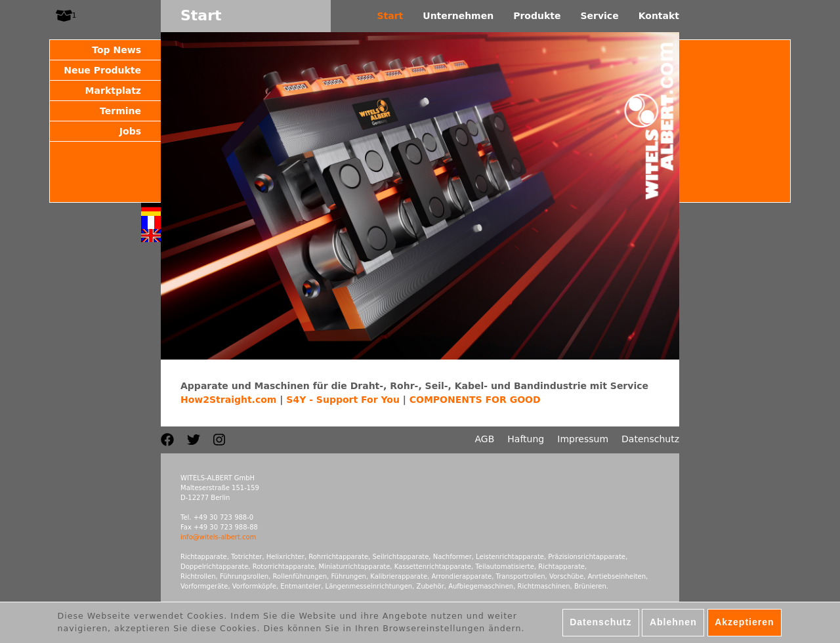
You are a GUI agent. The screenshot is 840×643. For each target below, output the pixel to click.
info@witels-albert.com (218, 537)
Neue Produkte (102, 70)
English (151, 236)
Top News (116, 50)
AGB (485, 439)
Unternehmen (458, 16)
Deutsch (151, 209)
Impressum (583, 439)
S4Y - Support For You (343, 400)
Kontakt (659, 16)
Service (599, 16)
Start (390, 16)
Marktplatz (113, 91)
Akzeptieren (744, 625)
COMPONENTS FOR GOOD (475, 400)
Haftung (526, 439)
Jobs (130, 131)
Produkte (537, 16)
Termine (120, 111)
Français (151, 222)
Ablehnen (673, 625)
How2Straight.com (228, 400)
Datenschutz (650, 439)
